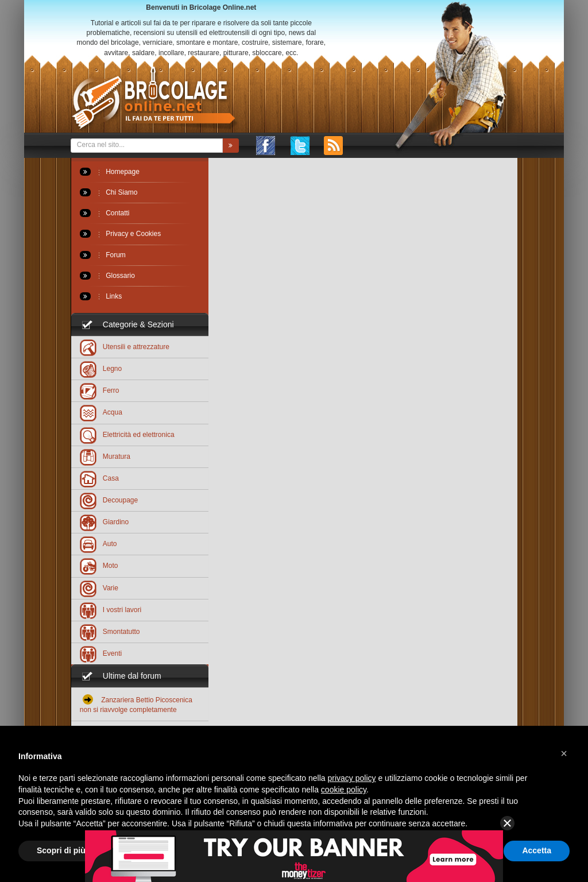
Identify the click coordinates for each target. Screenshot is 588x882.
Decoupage (109, 500)
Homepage (110, 172)
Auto (98, 543)
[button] (564, 753)
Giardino (104, 522)
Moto (99, 565)
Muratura (105, 456)
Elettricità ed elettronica (127, 434)
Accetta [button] (537, 850)
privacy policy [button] (352, 778)
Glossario (107, 276)
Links (101, 296)
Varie (99, 588)
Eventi (101, 653)
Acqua (101, 412)
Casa (99, 478)
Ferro (100, 390)
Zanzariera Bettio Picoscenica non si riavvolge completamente (136, 704)
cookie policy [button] (344, 790)
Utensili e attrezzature (125, 347)
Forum (103, 255)
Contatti (105, 213)
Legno (101, 368)
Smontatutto (110, 631)
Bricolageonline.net (154, 99)
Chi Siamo (109, 192)
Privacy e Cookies (120, 234)
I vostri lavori (111, 610)
